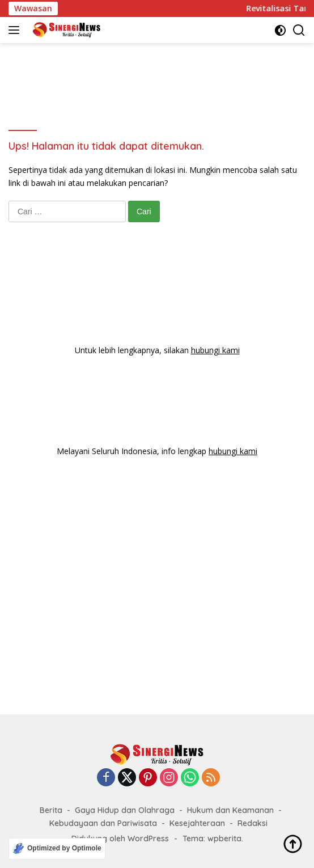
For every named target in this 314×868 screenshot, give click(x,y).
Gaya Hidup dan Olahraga (125, 810)
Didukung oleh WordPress (120, 839)
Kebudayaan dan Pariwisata (103, 823)
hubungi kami (215, 350)
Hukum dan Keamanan (230, 810)
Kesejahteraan (197, 823)
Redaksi (253, 823)
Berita (51, 810)
